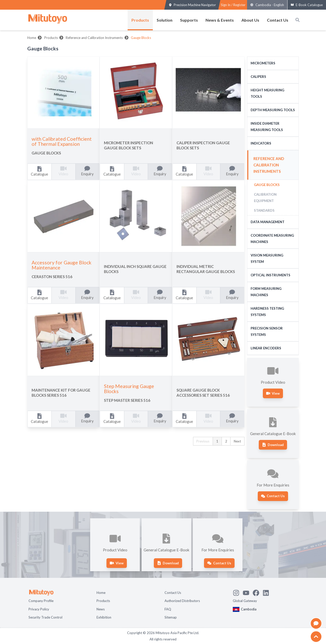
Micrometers (263, 63)
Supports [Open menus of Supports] (189, 20)
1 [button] (217, 441)
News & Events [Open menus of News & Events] (220, 20)
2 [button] (226, 441)
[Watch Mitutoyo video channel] (248, 592)
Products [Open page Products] (103, 601)
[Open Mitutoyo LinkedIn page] (268, 592)
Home (32, 38)
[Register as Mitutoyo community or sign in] (233, 5)
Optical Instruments (270, 275)
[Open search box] (297, 20)
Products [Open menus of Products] (140, 20)
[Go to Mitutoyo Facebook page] (258, 592)
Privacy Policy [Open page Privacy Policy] (39, 609)
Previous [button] (203, 441)
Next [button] (237, 441)
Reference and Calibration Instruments (94, 38)
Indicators (261, 143)
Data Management (268, 222)
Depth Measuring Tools (273, 110)
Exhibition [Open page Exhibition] (104, 617)
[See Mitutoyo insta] (238, 592)
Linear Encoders (266, 348)
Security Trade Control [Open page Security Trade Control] (45, 617)
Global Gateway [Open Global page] (245, 601)
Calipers (258, 77)
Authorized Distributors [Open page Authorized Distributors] (182, 601)
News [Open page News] (101, 609)
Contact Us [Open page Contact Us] (173, 593)
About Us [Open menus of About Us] (250, 20)
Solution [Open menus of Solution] (165, 20)
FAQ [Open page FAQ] (168, 609)
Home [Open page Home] (101, 593)
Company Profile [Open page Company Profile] (41, 601)
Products (51, 38)
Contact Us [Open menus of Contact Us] (278, 20)
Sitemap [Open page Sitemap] (171, 617)
